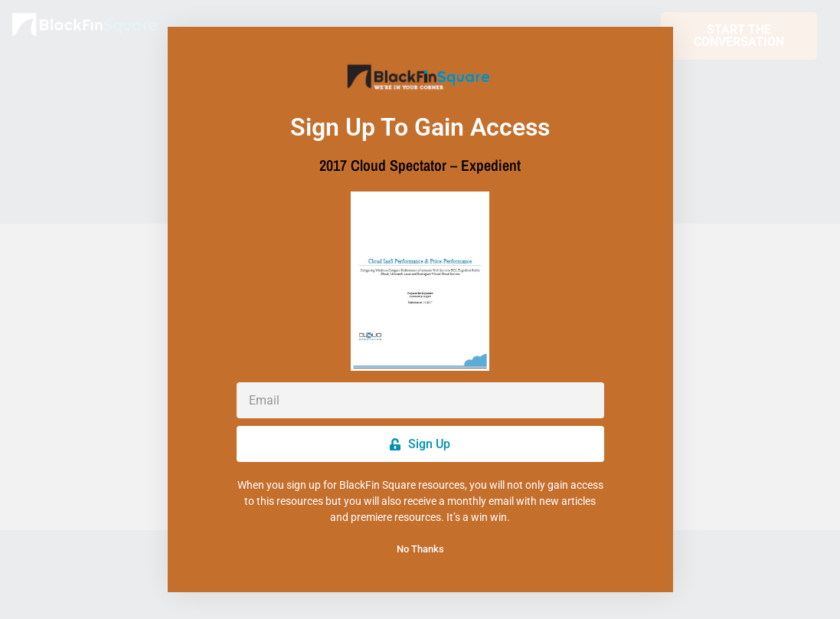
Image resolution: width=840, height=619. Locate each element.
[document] (420, 309)
